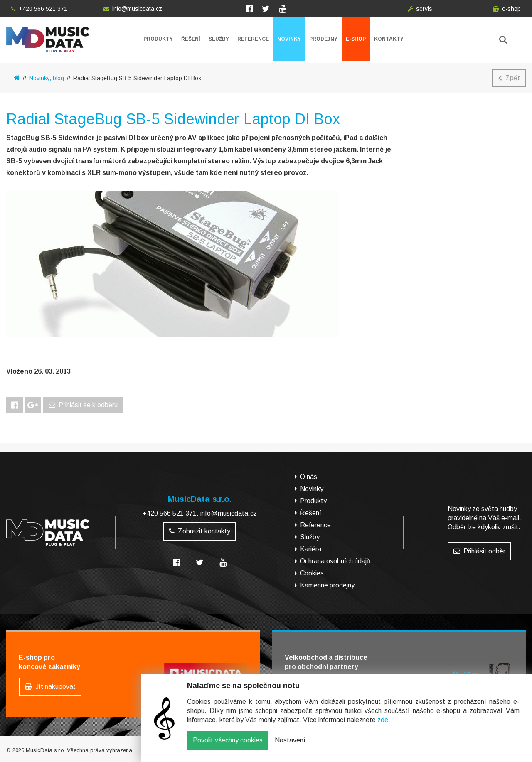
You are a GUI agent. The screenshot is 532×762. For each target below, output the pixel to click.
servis (420, 9)
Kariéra (311, 549)
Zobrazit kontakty (200, 531)
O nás (309, 477)
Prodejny (323, 39)
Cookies (312, 573)
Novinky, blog (47, 78)
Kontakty (389, 39)
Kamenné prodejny (327, 585)
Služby (219, 39)
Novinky (289, 39)
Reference (253, 39)
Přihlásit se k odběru (83, 405)
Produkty (158, 39)
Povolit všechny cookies (228, 746)
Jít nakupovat (50, 687)
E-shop (356, 39)
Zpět (509, 78)
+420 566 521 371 (39, 9)
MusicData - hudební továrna (48, 40)
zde (383, 726)
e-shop (507, 9)
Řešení (191, 39)
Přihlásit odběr (479, 551)
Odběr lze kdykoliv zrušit (483, 527)
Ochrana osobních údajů (335, 561)
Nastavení (290, 746)
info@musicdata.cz (133, 9)
